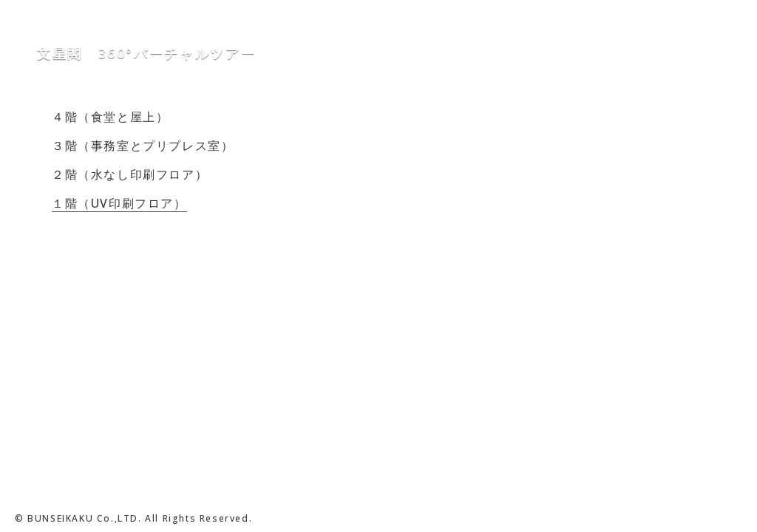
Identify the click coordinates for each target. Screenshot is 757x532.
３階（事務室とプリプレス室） (143, 146)
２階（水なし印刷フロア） (130, 174)
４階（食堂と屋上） (110, 117)
